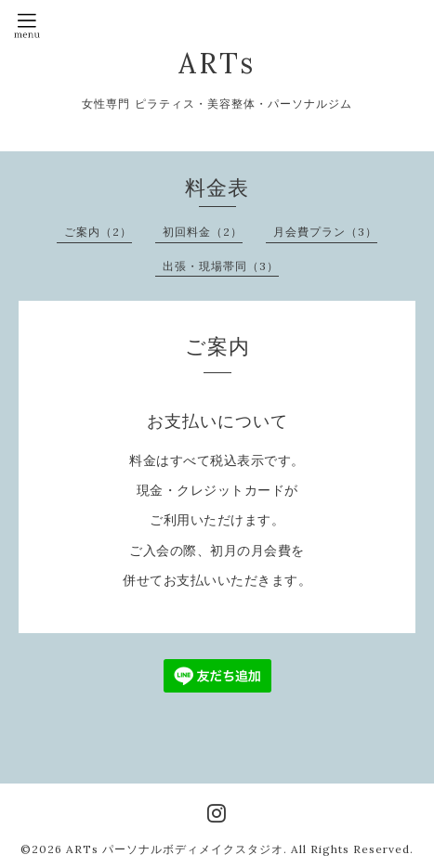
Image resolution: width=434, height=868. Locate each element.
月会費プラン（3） (325, 232)
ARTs (217, 63)
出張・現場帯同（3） (221, 266)
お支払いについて (217, 421)
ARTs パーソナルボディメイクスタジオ (175, 849)
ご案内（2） (98, 232)
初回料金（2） (203, 232)
